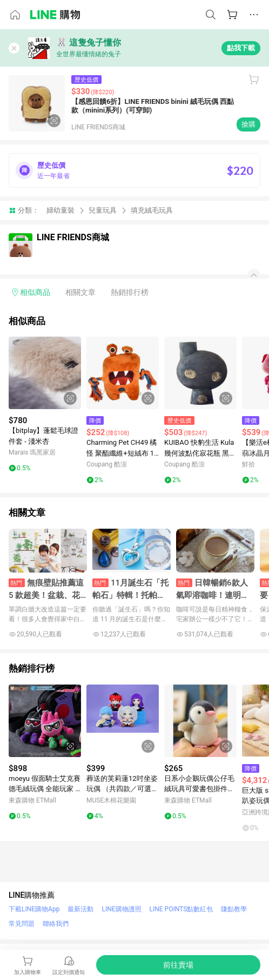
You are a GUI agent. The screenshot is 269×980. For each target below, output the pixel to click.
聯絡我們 (56, 924)
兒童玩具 (103, 210)
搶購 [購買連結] (248, 124)
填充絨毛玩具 (152, 210)
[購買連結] (178, 965)
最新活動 (80, 909)
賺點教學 (234, 909)
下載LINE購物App (34, 909)
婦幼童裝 (60, 210)
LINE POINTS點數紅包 (181, 909)
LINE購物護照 (121, 909)
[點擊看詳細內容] (45, 373)
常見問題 (22, 924)
